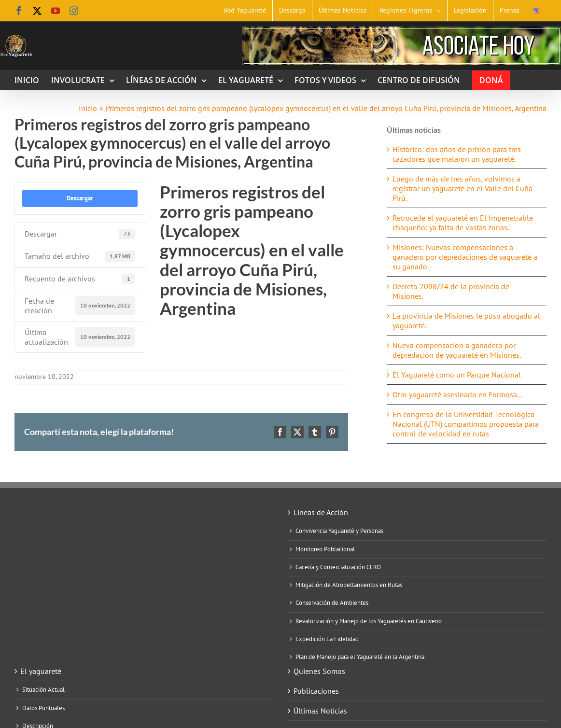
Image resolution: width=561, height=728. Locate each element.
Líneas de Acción (321, 512)
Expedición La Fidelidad (327, 639)
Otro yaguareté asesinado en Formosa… (458, 394)
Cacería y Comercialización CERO (338, 567)
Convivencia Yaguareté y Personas (339, 531)
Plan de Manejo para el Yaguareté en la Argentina (360, 657)
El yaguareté (41, 671)
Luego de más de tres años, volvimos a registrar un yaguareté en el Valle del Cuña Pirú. (463, 188)
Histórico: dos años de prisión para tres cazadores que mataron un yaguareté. (457, 154)
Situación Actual (43, 690)
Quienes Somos (319, 671)
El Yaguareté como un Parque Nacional (457, 375)
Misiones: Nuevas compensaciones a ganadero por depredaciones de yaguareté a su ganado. (465, 257)
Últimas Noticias (320, 711)
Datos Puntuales (43, 708)
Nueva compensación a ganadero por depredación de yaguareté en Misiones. (457, 350)
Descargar (80, 198)
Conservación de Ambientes (332, 603)
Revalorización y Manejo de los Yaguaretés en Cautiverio (369, 621)
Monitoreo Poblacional (325, 549)
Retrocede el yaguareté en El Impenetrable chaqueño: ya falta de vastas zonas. (463, 223)
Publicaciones (316, 691)
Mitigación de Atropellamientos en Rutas (349, 585)
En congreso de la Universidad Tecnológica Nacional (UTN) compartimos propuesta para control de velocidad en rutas (466, 424)
